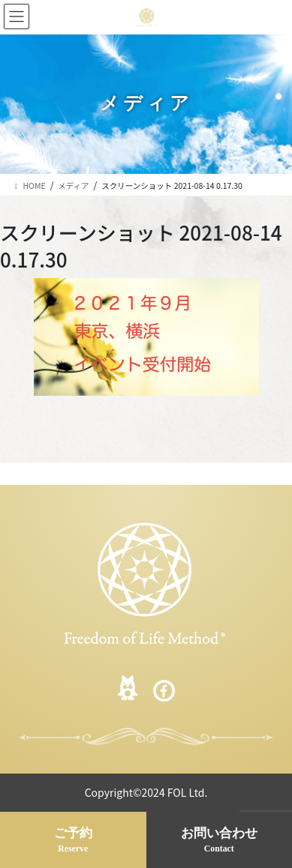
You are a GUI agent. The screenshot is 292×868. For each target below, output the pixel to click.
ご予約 (73, 841)
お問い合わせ (220, 841)
